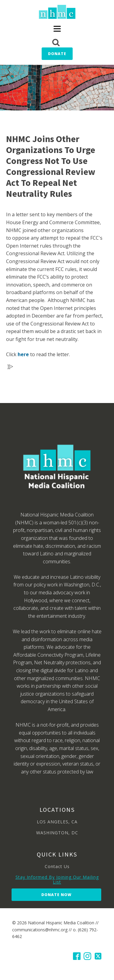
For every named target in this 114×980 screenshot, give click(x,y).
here (23, 354)
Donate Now (56, 895)
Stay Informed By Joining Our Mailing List (57, 879)
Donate (57, 54)
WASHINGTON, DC (57, 833)
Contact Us (57, 866)
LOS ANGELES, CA (57, 822)
